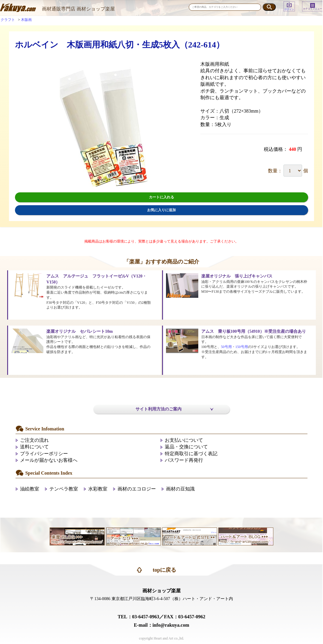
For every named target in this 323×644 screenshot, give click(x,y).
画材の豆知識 (180, 489)
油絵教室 (30, 489)
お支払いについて (184, 440)
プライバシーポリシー (44, 454)
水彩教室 (98, 489)
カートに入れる (161, 197)
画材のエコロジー (137, 489)
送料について (34, 447)
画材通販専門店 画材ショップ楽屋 (78, 9)
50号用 (226, 347)
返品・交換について (186, 447)
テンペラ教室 (64, 489)
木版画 (26, 20)
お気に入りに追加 (161, 210)
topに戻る (164, 570)
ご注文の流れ (34, 440)
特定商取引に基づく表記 (191, 454)
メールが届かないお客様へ (49, 460)
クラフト (8, 20)
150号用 (242, 347)
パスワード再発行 (184, 460)
